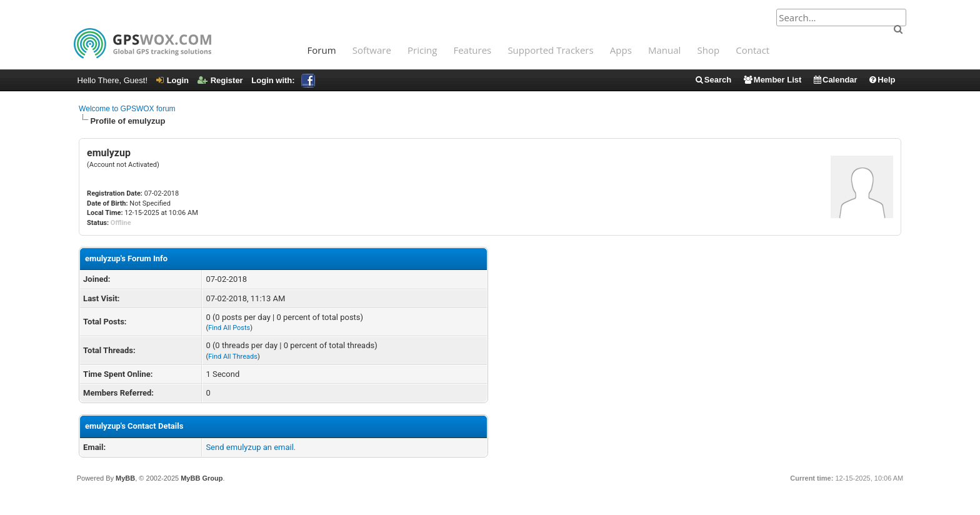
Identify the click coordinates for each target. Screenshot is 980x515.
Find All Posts (229, 328)
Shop (709, 50)
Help (882, 80)
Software (372, 50)
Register (220, 80)
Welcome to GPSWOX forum (127, 109)
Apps (621, 50)
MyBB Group (202, 478)
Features (472, 50)
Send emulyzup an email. (251, 447)
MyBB (125, 478)
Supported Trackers (550, 50)
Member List (772, 80)
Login (172, 80)
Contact (752, 50)
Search (713, 80)
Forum (322, 50)
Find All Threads (233, 357)
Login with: (283, 80)
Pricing (422, 50)
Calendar (835, 80)
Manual (664, 50)
